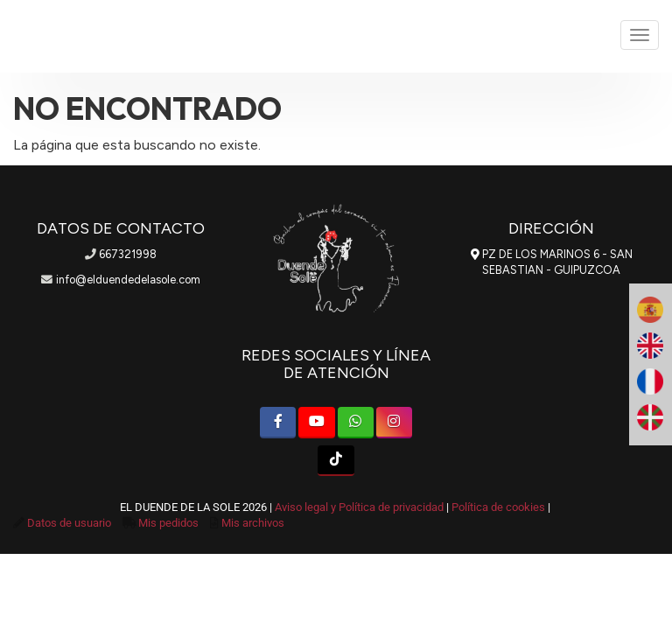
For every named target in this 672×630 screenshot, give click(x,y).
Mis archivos (253, 523)
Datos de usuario (69, 523)
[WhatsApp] (356, 422)
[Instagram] (394, 422)
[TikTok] (336, 461)
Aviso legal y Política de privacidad (359, 507)
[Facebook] (278, 422)
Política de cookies (498, 507)
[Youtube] (316, 422)
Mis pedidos (168, 523)
